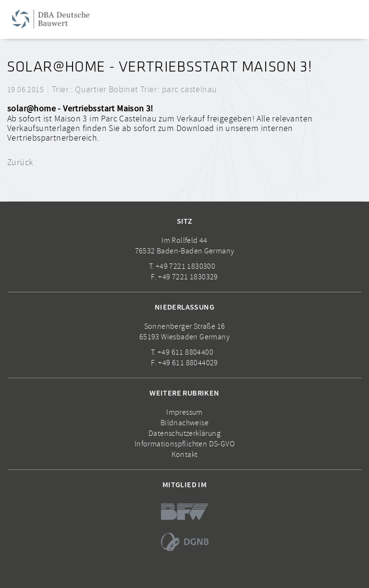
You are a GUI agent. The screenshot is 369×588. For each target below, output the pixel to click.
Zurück (20, 162)
